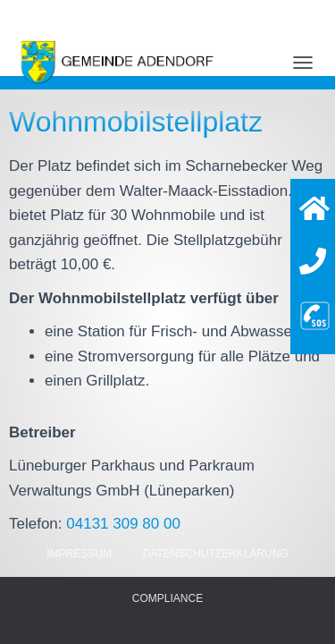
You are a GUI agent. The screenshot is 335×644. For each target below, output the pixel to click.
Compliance (167, 598)
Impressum (79, 554)
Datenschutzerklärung (216, 554)
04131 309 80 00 (123, 524)
